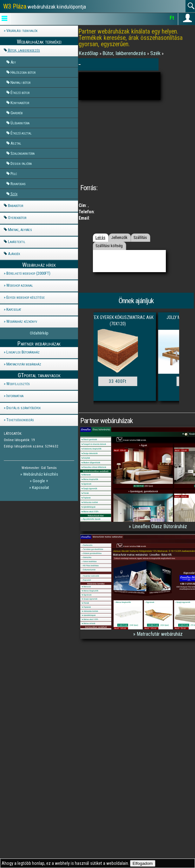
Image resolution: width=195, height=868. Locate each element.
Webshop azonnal (20, 285)
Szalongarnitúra (23, 153)
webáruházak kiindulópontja (45, 6)
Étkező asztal (21, 133)
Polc (14, 174)
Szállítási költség (109, 246)
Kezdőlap (89, 53)
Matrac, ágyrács (20, 230)
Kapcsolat (14, 309)
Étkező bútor (20, 93)
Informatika (15, 396)
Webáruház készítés (41, 474)
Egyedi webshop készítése (26, 297)
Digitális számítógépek (23, 408)
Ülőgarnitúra (20, 123)
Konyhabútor (20, 103)
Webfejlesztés (18, 384)
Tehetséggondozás (20, 420)
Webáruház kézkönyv (22, 321)
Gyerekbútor (17, 218)
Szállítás (140, 237)
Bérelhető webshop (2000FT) (28, 273)
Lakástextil (17, 242)
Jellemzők (119, 237)
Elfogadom (143, 863)
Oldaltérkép (39, 333)
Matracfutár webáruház (24, 364)
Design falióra (21, 163)
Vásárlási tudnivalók (22, 31)
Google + (40, 481)
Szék (14, 194)
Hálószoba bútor (23, 72)
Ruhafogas (18, 184)
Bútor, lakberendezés (24, 50)
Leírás (100, 237)
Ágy (13, 62)
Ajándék (14, 254)
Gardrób (17, 113)
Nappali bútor (20, 82)
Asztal (16, 143)
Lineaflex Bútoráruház (23, 352)
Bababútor (16, 206)
